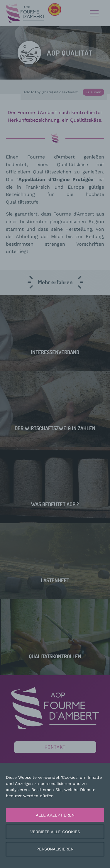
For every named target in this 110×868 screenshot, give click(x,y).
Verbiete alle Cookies (55, 832)
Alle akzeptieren (55, 815)
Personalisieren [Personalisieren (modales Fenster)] (55, 849)
